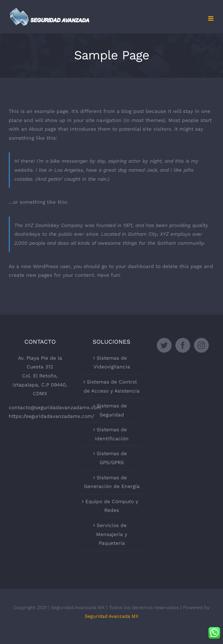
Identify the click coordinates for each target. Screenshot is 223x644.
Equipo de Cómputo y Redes (112, 506)
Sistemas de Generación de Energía (112, 482)
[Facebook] (183, 345)
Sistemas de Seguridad (112, 410)
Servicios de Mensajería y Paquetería (112, 534)
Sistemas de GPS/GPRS (112, 458)
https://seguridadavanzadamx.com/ (51, 416)
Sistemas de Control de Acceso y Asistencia (112, 386)
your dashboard (135, 266)
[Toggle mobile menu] (211, 18)
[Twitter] (164, 345)
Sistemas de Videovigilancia (112, 362)
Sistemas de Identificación (112, 434)
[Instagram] (201, 345)
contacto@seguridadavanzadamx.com (55, 407)
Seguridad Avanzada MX (112, 616)
